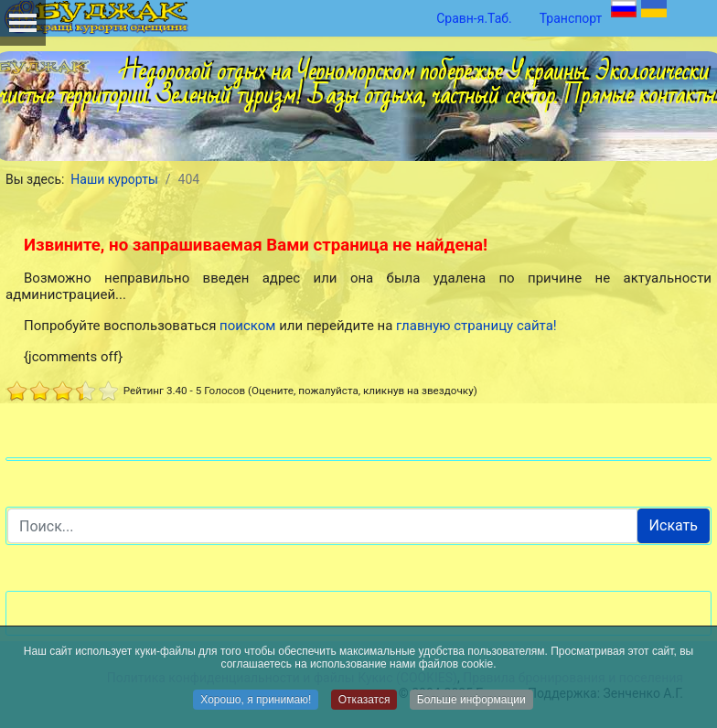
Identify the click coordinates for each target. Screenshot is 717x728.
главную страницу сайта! (476, 326)
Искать (674, 525)
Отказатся (364, 701)
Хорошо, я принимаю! (256, 701)
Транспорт (571, 18)
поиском (247, 326)
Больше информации (471, 701)
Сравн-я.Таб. (474, 18)
